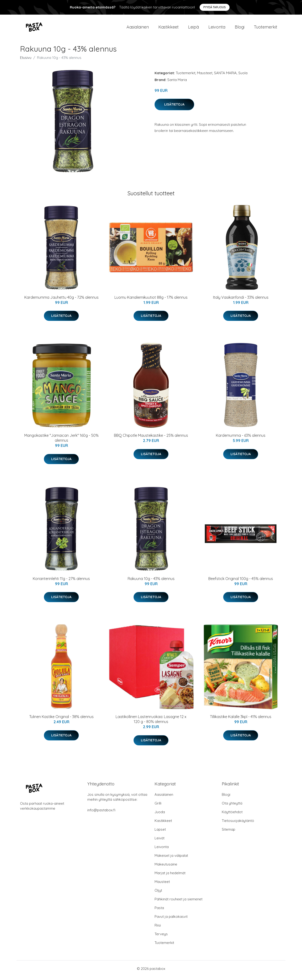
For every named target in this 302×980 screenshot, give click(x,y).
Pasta (159, 911)
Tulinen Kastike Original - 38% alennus (61, 720)
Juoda (160, 815)
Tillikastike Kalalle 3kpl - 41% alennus (241, 720)
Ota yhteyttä (232, 806)
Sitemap (229, 833)
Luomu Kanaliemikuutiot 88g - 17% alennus (151, 301)
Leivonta (217, 29)
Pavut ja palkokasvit (171, 920)
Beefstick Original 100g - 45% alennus (241, 582)
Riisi (158, 929)
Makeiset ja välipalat (171, 859)
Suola (243, 76)
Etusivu (26, 61)
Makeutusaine (166, 868)
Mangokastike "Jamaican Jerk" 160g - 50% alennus (61, 441)
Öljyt (158, 894)
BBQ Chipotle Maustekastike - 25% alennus (151, 439)
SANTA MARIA (225, 76)
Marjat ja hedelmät (170, 876)
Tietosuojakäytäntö (238, 824)
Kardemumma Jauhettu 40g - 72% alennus (61, 301)
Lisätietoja (174, 108)
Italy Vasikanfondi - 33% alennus (241, 301)
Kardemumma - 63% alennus (241, 439)
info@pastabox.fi (101, 813)
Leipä (193, 29)
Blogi (240, 29)
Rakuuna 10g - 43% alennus (151, 582)
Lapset (160, 833)
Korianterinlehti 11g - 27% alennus (61, 582)
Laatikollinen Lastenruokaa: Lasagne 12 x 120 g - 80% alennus (151, 722)
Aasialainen (138, 29)
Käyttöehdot (232, 815)
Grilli (158, 806)
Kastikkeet (168, 29)
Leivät (159, 841)
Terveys (161, 937)
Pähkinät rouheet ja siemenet (178, 902)
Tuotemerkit (266, 29)
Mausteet (205, 76)
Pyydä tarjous (215, 7)
